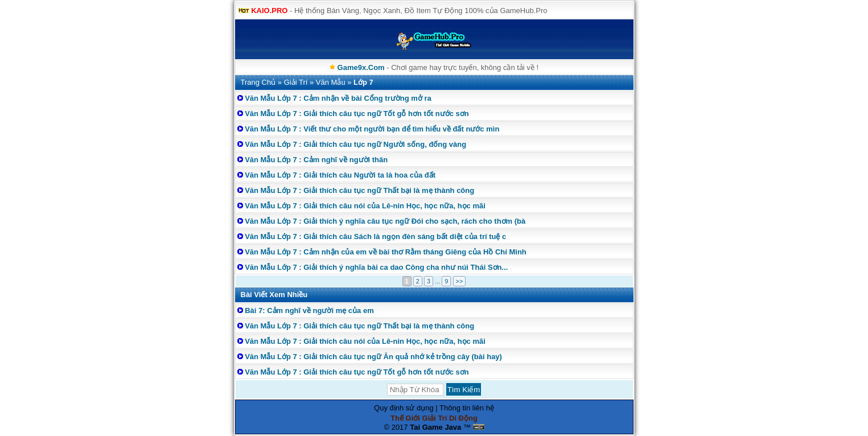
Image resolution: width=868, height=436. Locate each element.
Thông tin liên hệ (467, 408)
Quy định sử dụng (404, 408)
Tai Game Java (435, 427)
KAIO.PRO (269, 11)
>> (460, 281)
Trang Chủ (258, 82)
